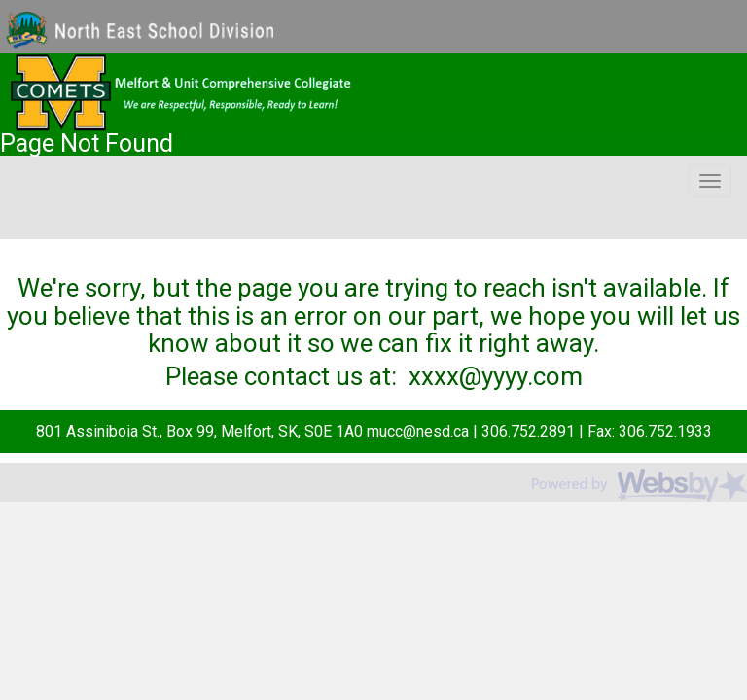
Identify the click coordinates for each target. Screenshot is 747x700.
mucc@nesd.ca (418, 431)
